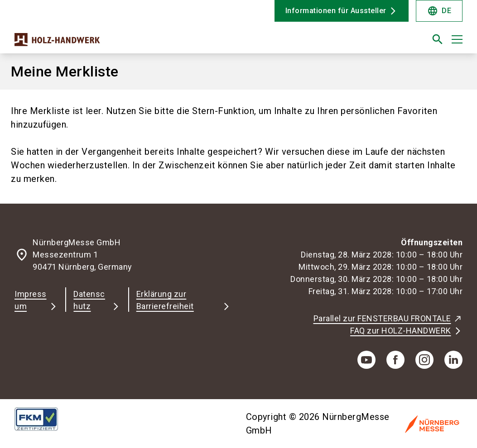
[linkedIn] (453, 360)
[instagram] (424, 360)
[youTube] (366, 360)
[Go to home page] (123, 43)
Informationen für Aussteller (336, 11)
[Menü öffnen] (457, 39)
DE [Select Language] (439, 11)
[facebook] (395, 360)
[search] (438, 39)
